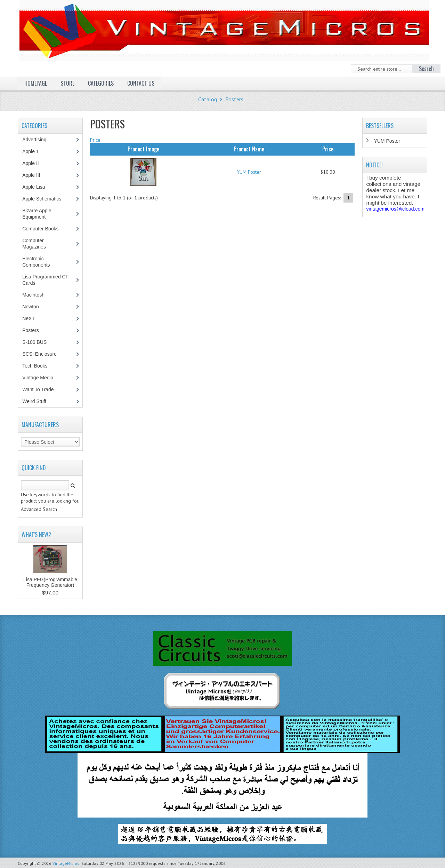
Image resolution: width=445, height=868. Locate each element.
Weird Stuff (38, 401)
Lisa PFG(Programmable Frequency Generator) (50, 582)
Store (67, 83)
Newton (30, 307)
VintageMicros (66, 863)
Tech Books (40, 366)
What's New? (36, 535)
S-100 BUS (38, 342)
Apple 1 (34, 151)
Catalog (208, 99)
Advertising (38, 140)
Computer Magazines (39, 244)
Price (95, 140)
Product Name (249, 149)
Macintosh (37, 295)
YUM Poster (249, 172)
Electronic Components (40, 262)
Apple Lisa (39, 187)
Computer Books (45, 229)
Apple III (35, 175)
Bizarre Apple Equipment (38, 214)
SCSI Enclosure (43, 354)
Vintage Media (41, 378)
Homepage (36, 83)
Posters (234, 99)
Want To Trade (38, 389)
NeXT (29, 318)
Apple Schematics (45, 199)
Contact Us (141, 83)
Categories (101, 83)
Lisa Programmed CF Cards (45, 280)
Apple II (34, 163)
